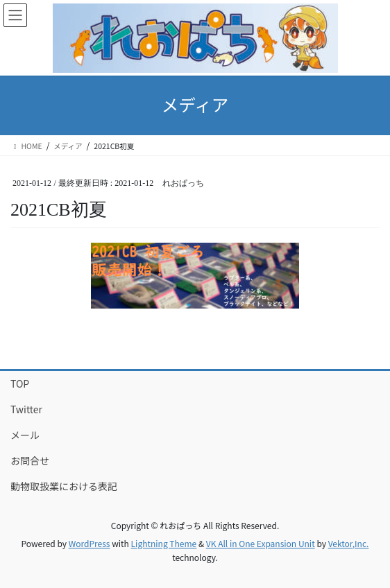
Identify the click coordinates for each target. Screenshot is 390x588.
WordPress (90, 543)
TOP (20, 383)
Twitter (26, 409)
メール (25, 435)
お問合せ (30, 460)
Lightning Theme (164, 543)
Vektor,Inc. (349, 543)
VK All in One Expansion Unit (261, 543)
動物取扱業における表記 (64, 486)
